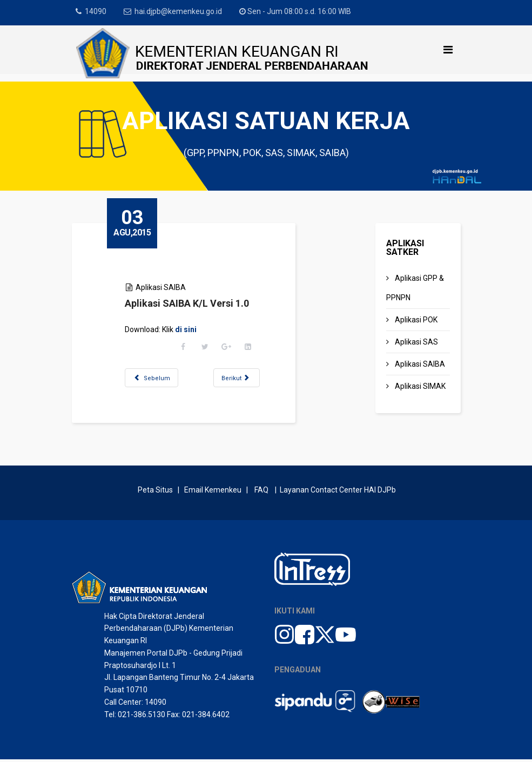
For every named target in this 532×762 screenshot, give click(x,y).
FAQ (261, 493)
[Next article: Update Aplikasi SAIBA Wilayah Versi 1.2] (239, 378)
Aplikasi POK (415, 320)
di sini (188, 329)
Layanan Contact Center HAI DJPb (338, 493)
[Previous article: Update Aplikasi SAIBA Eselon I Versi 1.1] (154, 378)
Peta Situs (157, 493)
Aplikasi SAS (416, 342)
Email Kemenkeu (213, 493)
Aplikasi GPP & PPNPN (415, 288)
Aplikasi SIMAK (419, 386)
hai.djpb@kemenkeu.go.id (179, 11)
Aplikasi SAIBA (163, 287)
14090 (96, 11)
